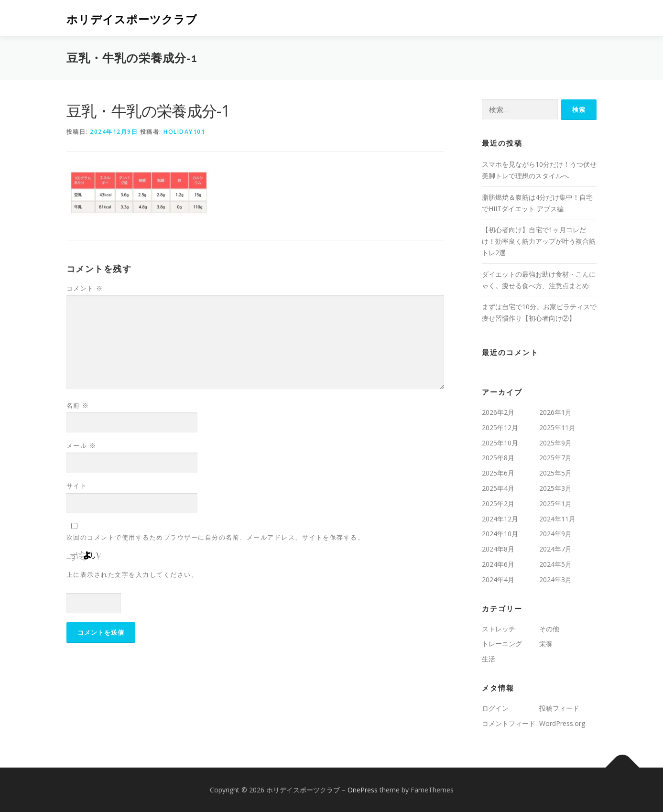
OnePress (363, 790)
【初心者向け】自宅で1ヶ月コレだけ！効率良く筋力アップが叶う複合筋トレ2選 (539, 241)
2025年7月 (555, 458)
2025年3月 (555, 488)
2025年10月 (500, 443)
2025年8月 (498, 458)
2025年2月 (498, 503)
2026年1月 (555, 412)
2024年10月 (500, 534)
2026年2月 (498, 412)
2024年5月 (555, 564)
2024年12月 (500, 519)
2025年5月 (555, 473)
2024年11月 (557, 519)
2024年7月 (555, 549)
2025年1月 (555, 503)
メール (82, 445)
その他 (549, 629)
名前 (78, 405)
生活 (489, 659)
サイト (77, 486)
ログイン (495, 708)
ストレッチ (499, 629)
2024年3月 (555, 579)
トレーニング (502, 644)
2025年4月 (498, 488)
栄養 (546, 644)
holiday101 (184, 132)
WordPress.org (562, 723)
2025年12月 (500, 428)
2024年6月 (498, 564)
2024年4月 (498, 579)
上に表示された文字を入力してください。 (132, 574)
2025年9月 (555, 443)
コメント (85, 288)
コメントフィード (509, 723)
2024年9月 (555, 534)
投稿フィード (559, 708)
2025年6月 (498, 473)
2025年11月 (557, 428)
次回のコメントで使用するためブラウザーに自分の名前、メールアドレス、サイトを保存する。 (216, 537)
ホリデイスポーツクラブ (132, 19)
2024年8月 (498, 549)
